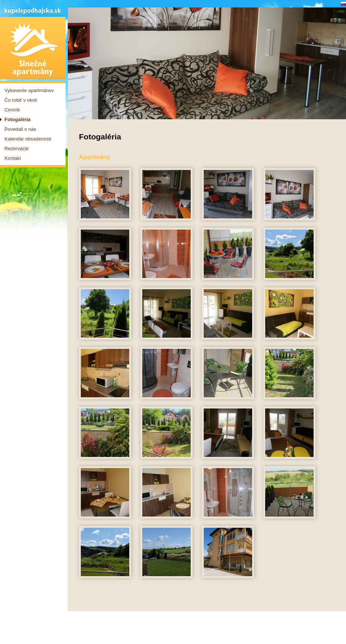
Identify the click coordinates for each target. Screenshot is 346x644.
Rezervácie (17, 149)
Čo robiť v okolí (21, 100)
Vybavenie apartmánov (29, 90)
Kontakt (13, 158)
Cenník (12, 110)
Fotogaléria (18, 119)
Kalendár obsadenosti (28, 139)
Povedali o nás (20, 129)
